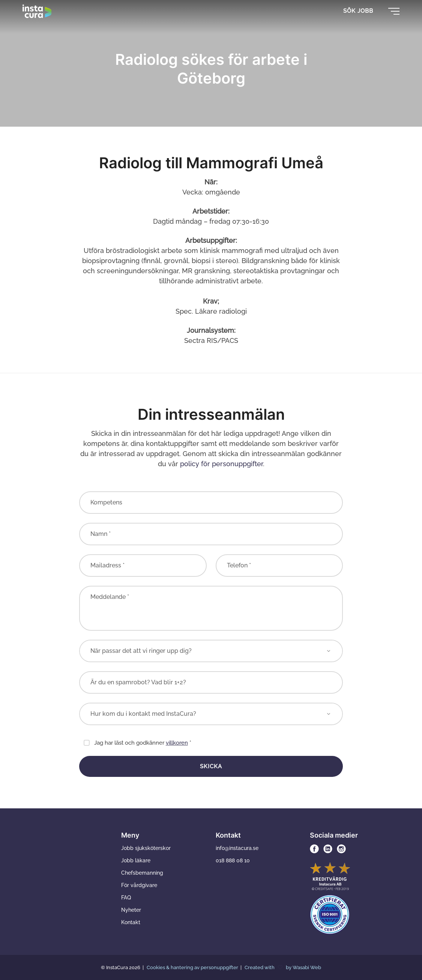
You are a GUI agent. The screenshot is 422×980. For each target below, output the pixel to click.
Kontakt (131, 922)
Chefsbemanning (142, 873)
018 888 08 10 (233, 860)
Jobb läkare (136, 860)
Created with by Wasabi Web (283, 967)
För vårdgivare (139, 885)
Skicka (211, 766)
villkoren (177, 743)
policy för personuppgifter (222, 464)
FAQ (126, 898)
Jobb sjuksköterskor (146, 848)
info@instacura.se (237, 848)
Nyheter (131, 910)
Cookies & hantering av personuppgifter (193, 967)
